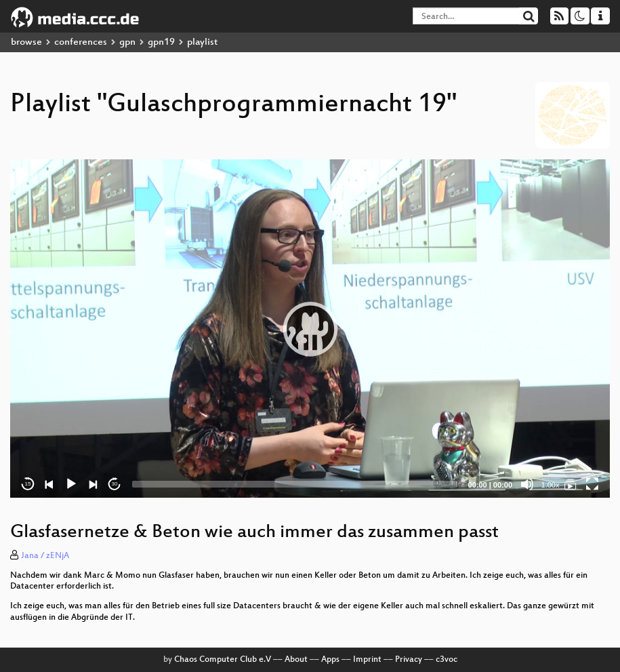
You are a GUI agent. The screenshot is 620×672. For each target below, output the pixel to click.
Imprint (367, 660)
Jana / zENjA (45, 556)
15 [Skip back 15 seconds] (28, 484)
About (296, 660)
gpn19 (161, 42)
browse (26, 42)
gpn (127, 42)
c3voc (447, 660)
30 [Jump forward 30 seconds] (115, 484)
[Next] (93, 484)
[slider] (295, 484)
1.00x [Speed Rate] (551, 485)
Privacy (409, 660)
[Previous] (49, 484)
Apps (330, 660)
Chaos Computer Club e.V (223, 660)
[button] (310, 329)
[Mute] (527, 484)
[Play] (71, 484)
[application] (310, 329)
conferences (81, 42)
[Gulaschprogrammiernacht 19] (571, 484)
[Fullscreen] (592, 484)
